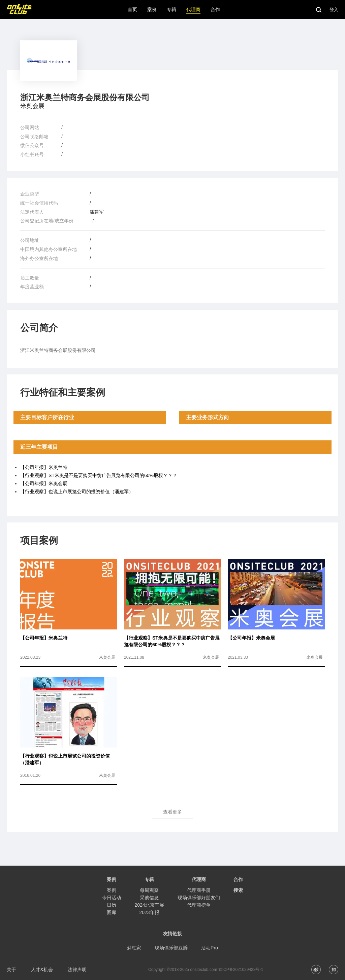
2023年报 (149, 912)
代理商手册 (199, 890)
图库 (112, 912)
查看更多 (172, 812)
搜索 (238, 890)
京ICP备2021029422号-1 (241, 970)
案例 (112, 890)
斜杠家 (134, 948)
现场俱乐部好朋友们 (199, 898)
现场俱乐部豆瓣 (171, 948)
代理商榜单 (199, 905)
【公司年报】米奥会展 (44, 483)
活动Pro (210, 948)
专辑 (149, 879)
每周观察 (149, 890)
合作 (238, 879)
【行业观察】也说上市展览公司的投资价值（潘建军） (77, 492)
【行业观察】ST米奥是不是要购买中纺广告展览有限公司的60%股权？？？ (99, 475)
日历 (112, 905)
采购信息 (149, 898)
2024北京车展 (149, 905)
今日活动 (112, 898)
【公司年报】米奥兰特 (44, 467)
